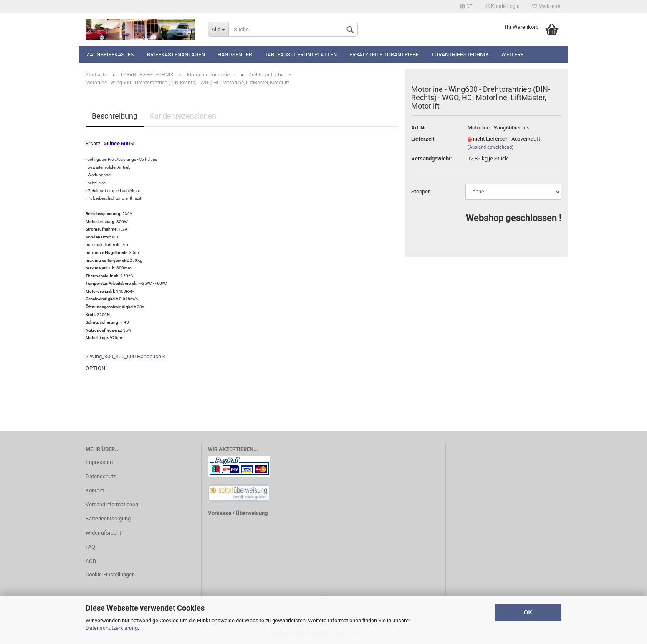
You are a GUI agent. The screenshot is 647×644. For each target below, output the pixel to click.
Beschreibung (115, 116)
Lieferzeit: (423, 139)
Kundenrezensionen (183, 116)
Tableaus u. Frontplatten (301, 55)
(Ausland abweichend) (490, 147)
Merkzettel (547, 6)
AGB (91, 561)
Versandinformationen (112, 504)
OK (528, 612)
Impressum (99, 462)
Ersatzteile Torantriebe (384, 55)
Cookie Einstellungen (110, 574)
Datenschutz (101, 476)
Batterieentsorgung (108, 518)
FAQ (90, 547)
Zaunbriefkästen (110, 55)
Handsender (235, 55)
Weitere (512, 55)
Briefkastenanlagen (176, 55)
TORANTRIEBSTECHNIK (460, 55)
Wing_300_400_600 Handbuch (125, 356)
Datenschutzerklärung (112, 628)
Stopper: (421, 191)
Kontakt (95, 491)
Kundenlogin (502, 6)
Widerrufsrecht (103, 533)
